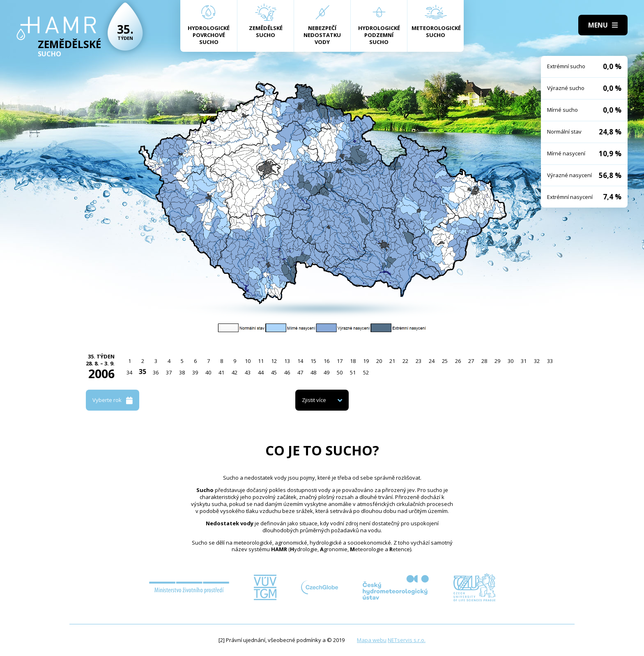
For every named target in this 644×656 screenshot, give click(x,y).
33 (550, 361)
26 (458, 361)
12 (274, 361)
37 (169, 372)
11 (261, 361)
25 (445, 361)
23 (419, 361)
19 (366, 361)
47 (300, 372)
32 (537, 361)
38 (182, 372)
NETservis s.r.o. (407, 640)
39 (195, 372)
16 (327, 361)
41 (221, 372)
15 (313, 361)
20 (379, 361)
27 (471, 361)
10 (248, 361)
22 (405, 361)
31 (524, 361)
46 (287, 372)
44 (261, 372)
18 (353, 361)
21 (392, 361)
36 (156, 372)
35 (143, 372)
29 (497, 361)
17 (340, 361)
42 (235, 372)
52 (366, 372)
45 (274, 372)
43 (248, 372)
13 (287, 361)
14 (300, 361)
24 (432, 361)
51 (353, 372)
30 (511, 361)
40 (208, 372)
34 (129, 372)
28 (484, 361)
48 (313, 372)
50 (340, 372)
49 (327, 372)
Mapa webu (372, 640)
